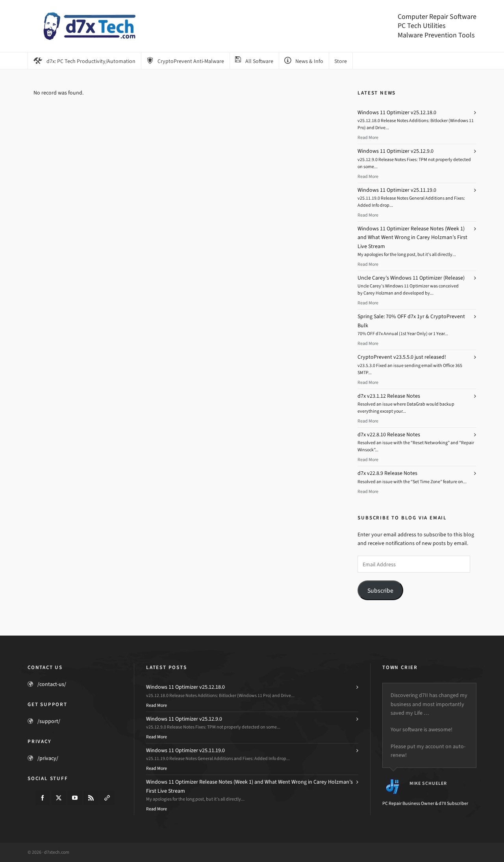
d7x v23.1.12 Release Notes (389, 396)
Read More (368, 137)
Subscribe (380, 590)
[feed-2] (91, 798)
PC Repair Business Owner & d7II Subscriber (425, 803)
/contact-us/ (52, 684)
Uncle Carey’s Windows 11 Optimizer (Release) (411, 278)
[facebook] (43, 798)
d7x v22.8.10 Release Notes (389, 435)
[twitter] (59, 798)
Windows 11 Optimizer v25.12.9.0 (396, 151)
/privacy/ (48, 758)
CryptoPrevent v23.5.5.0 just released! (402, 357)
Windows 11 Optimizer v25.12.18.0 (397, 112)
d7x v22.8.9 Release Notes (387, 473)
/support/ (49, 721)
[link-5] (107, 798)
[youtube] (75, 798)
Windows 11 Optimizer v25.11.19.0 (397, 190)
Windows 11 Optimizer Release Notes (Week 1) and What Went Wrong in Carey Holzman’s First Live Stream (412, 237)
